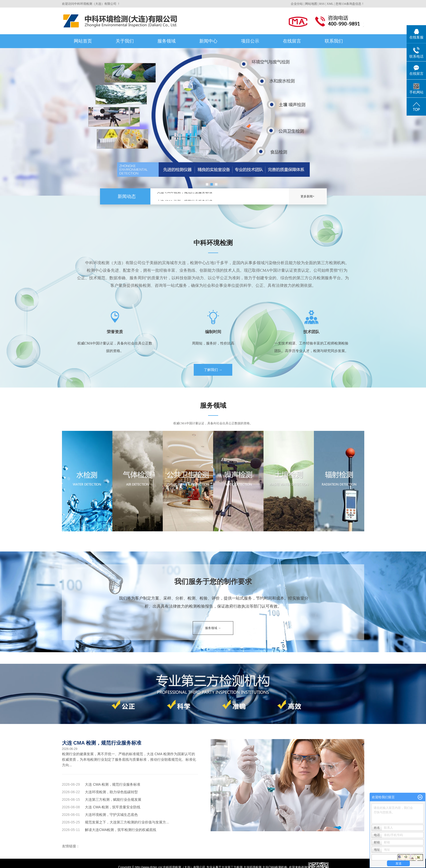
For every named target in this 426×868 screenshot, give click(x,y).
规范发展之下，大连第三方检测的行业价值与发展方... (127, 822)
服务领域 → (213, 628)
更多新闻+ (307, 196)
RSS (322, 4)
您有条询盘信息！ (350, 4)
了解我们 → (213, 370)
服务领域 (167, 41)
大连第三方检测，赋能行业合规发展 (113, 800)
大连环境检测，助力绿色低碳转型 (111, 792)
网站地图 (311, 4)
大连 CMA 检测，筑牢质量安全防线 (113, 807)
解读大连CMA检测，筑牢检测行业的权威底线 (121, 830)
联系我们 (334, 41)
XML (330, 4)
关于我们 (125, 41)
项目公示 (250, 41)
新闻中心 (208, 41)
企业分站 (297, 4)
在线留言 (292, 41)
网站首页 (83, 41)
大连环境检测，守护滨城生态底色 (111, 815)
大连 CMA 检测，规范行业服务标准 (185, 193)
